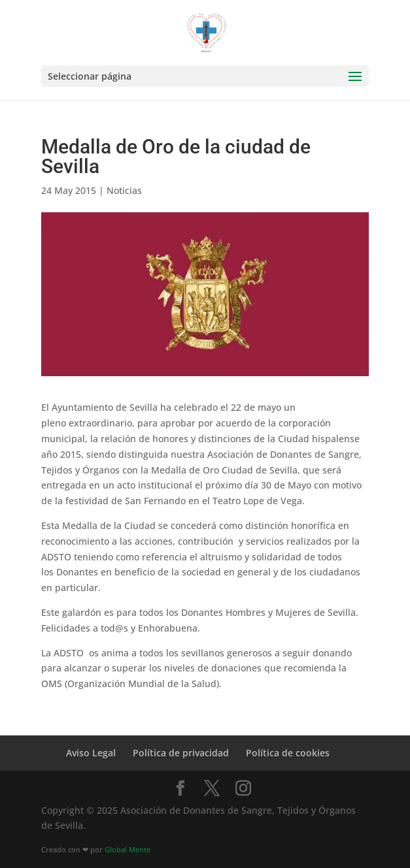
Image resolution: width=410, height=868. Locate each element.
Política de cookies (288, 753)
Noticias (124, 190)
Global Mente (128, 850)
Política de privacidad (181, 753)
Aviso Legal (91, 753)
